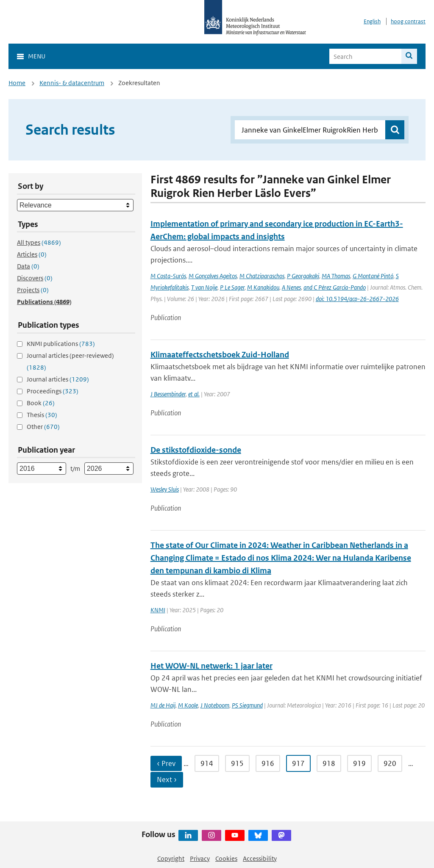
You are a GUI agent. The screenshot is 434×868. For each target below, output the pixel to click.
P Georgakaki (303, 276)
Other (43, 427)
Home (17, 83)
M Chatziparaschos (262, 276)
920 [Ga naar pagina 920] (390, 763)
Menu (37, 56)
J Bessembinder (168, 394)
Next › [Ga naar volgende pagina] (167, 780)
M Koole (188, 705)
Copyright (171, 858)
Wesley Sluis (165, 489)
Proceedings (53, 391)
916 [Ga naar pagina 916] (268, 763)
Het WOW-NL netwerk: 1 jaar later (211, 666)
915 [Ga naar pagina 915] (237, 763)
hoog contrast (408, 21)
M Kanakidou (263, 287)
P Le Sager (232, 287)
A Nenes (291, 287)
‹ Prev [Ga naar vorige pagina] (166, 763)
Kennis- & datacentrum (72, 83)
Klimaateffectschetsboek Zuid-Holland (220, 355)
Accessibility (260, 858)
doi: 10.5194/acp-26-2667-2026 (357, 299)
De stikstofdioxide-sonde (196, 450)
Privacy (200, 858)
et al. (194, 394)
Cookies (226, 858)
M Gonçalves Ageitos (213, 276)
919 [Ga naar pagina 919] (359, 763)
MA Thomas (336, 276)
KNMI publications (61, 344)
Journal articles (58, 379)
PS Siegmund (247, 705)
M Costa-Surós (168, 276)
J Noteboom (215, 705)
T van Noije (204, 287)
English (372, 21)
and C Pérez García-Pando (335, 287)
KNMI (158, 610)
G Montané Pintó (373, 276)
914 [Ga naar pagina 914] (207, 763)
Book (41, 403)
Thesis (42, 415)
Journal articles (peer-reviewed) (70, 361)
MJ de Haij (163, 705)
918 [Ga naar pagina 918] (329, 763)
